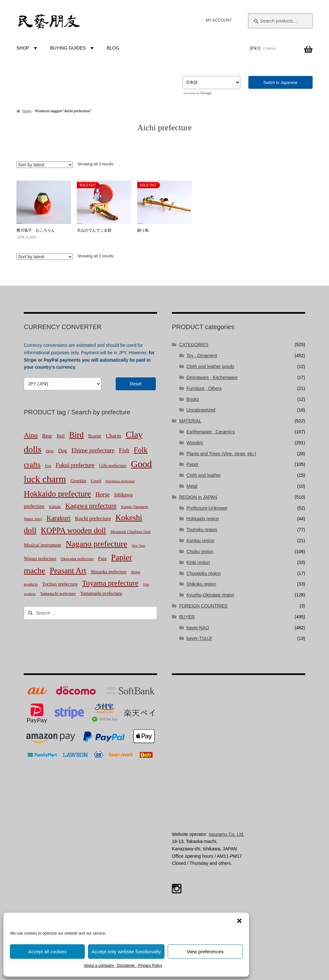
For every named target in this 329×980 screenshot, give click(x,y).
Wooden (195, 443)
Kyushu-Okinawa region (210, 595)
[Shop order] (45, 165)
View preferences (205, 952)
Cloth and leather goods (210, 366)
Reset (136, 384)
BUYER (187, 617)
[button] (239, 921)
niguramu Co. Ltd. (226, 834)
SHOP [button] (28, 48)
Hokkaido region (203, 519)
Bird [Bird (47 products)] (76, 435)
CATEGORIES (194, 345)
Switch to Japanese (280, 83)
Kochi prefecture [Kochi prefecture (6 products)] (93, 518)
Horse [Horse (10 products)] (103, 494)
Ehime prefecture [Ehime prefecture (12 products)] (93, 450)
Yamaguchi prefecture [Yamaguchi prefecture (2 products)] (58, 594)
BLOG (113, 48)
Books (193, 399)
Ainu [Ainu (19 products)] (31, 435)
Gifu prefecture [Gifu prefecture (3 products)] (113, 466)
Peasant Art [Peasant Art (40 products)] (68, 571)
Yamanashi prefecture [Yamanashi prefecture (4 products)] (101, 593)
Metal (192, 486)
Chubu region (200, 551)
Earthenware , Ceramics (210, 432)
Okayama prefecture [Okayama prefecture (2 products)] (77, 559)
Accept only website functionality (126, 952)
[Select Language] (211, 83)
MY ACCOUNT (219, 20)
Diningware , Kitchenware (212, 377)
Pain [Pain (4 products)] (102, 559)
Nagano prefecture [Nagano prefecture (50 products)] (96, 544)
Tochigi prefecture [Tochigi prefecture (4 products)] (60, 584)
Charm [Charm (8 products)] (113, 436)
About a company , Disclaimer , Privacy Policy (123, 966)
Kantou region (200, 541)
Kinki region (198, 562)
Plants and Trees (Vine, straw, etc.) (221, 454)
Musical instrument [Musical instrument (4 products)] (42, 545)
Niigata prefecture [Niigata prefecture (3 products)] (40, 559)
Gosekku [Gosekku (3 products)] (78, 481)
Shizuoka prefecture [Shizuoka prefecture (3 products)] (108, 572)
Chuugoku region (204, 573)
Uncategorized (201, 410)
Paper (192, 464)
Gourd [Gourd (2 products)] (96, 481)
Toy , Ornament (202, 356)
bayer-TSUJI (199, 638)
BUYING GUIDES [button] (73, 48)
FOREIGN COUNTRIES (203, 606)
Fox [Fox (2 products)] (48, 466)
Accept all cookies (47, 952)
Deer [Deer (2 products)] (50, 451)
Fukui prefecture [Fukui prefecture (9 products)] (75, 465)
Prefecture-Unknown (207, 508)
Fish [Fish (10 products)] (124, 450)
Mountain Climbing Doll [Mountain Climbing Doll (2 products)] (131, 532)
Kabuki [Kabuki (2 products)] (55, 507)
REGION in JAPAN (198, 497)
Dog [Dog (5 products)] (62, 451)
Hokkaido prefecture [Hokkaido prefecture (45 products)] (57, 494)
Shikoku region (201, 584)
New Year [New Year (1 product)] (138, 545)
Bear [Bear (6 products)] (47, 436)
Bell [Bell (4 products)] (61, 436)
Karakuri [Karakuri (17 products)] (59, 518)
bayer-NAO (198, 628)
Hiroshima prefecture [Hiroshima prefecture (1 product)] (120, 481)
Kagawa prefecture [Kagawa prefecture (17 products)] (91, 506)
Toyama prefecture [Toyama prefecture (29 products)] (110, 583)
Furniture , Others (204, 388)
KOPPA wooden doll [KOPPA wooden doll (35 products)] (73, 530)
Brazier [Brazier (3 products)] (95, 436)
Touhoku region (202, 530)
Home (27, 111)
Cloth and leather (204, 475)
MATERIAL (190, 421)
